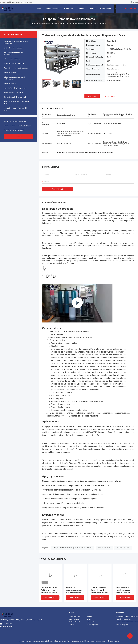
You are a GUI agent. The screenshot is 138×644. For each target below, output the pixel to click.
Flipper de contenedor (11, 72)
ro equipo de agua (123, 548)
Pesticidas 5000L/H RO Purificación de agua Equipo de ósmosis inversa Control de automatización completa (50, 590)
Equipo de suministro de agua (14, 63)
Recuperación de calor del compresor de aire (16, 103)
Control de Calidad (74, 622)
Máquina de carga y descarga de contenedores (15, 78)
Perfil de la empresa (75, 616)
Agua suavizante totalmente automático (13, 53)
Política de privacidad (93, 625)
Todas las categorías (122, 625)
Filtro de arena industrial (12, 59)
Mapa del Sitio (91, 622)
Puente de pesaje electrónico (14, 93)
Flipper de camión (10, 83)
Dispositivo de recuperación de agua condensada (16, 42)
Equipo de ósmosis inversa (46, 24)
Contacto (18, 137)
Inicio (34, 24)
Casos (89, 619)
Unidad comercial (104, 548)
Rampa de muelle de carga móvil (15, 97)
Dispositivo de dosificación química (16, 68)
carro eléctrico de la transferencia (15, 88)
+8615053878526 (18, 130)
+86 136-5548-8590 (25, 126)
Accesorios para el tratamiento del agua (15, 109)
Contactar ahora (109, 96)
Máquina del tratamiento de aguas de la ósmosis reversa (73, 548)
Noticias (89, 616)
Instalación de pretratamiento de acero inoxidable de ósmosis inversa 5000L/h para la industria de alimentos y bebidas (74, 590)
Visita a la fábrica (74, 619)
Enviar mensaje (58, 189)
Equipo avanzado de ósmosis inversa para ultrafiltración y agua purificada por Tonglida (123, 590)
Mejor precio (92, 96)
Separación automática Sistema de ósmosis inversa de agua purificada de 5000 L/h (100, 590)
